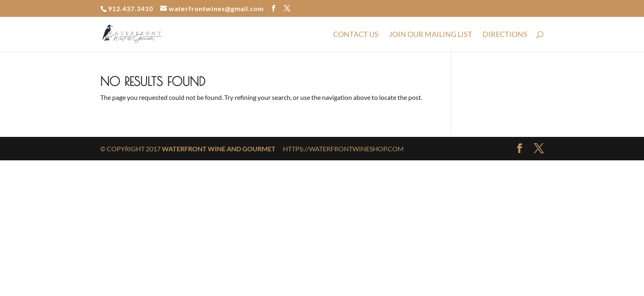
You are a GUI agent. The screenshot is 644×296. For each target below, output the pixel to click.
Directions (505, 35)
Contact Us (356, 35)
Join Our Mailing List (431, 35)
